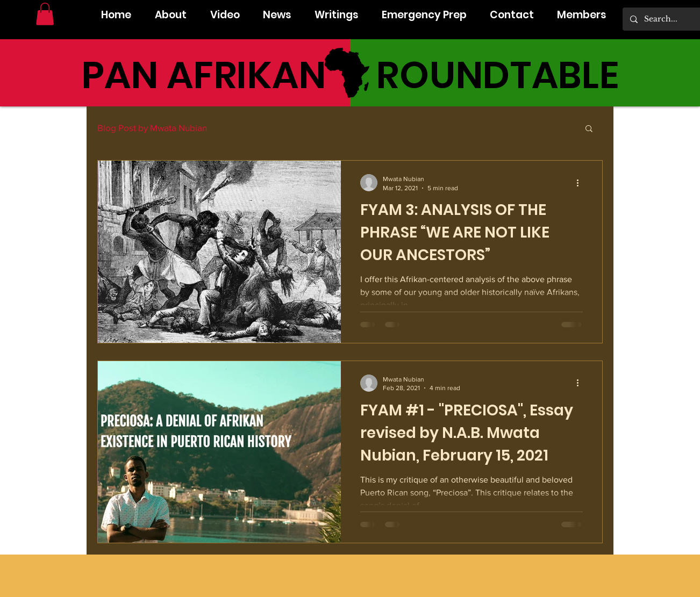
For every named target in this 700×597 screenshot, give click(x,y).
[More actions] (581, 183)
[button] (45, 14)
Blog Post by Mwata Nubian (152, 128)
